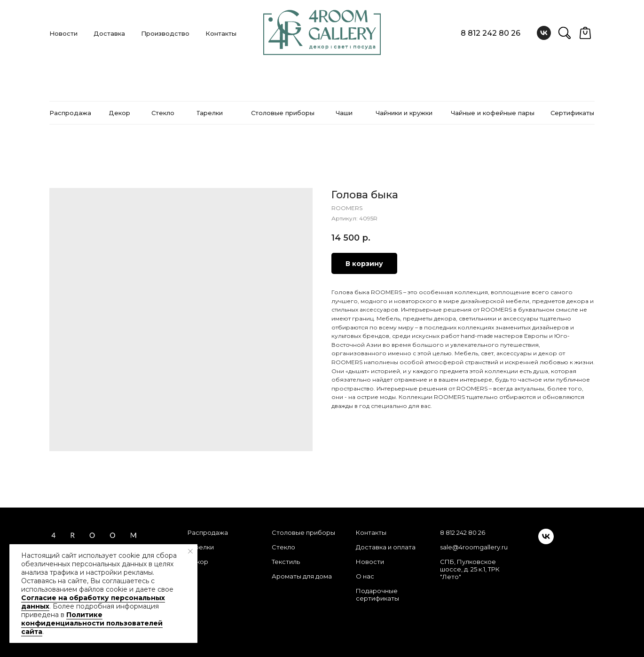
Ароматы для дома (302, 576)
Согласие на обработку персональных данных (93, 602)
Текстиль (286, 562)
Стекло (283, 547)
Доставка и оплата (386, 547)
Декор (198, 562)
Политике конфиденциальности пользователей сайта (92, 623)
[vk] (544, 33)
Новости (63, 33)
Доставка (109, 33)
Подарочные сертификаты (377, 594)
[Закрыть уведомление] (190, 551)
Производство (165, 33)
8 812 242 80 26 (491, 33)
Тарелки (201, 547)
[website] (565, 33)
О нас (365, 576)
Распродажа (208, 532)
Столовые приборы (303, 532)
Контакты (221, 33)
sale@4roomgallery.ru (474, 547)
